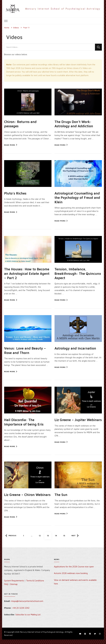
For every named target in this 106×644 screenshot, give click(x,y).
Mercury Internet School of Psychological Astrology (42, 636)
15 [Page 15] (66, 539)
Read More (11, 145)
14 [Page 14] (58, 539)
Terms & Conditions (35, 585)
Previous (11, 540)
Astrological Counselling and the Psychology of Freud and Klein (78, 198)
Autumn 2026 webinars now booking (71, 578)
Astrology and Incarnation (76, 348)
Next (76, 540)
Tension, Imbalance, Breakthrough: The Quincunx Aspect (71, 273)
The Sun (61, 495)
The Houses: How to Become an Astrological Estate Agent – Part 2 (27, 273)
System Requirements (14, 585)
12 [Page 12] (41, 539)
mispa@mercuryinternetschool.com (27, 605)
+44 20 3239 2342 (21, 612)
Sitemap (14, 588)
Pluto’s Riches (15, 193)
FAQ (6, 588)
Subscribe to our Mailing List (28, 619)
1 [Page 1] (25, 539)
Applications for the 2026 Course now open (74, 571)
